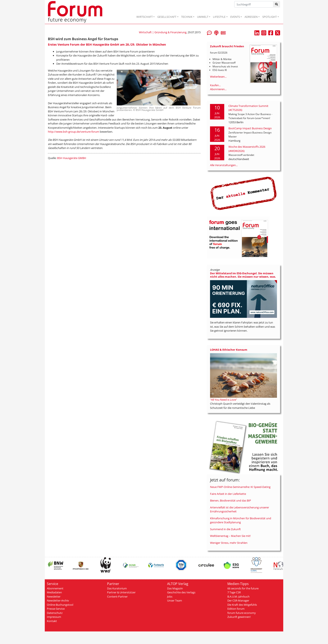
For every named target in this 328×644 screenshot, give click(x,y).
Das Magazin (175, 588)
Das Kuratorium (117, 588)
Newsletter (54, 597)
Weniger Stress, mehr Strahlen (229, 543)
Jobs (170, 597)
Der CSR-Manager (238, 600)
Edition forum (236, 609)
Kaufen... (215, 85)
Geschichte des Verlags (181, 592)
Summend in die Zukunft (225, 529)
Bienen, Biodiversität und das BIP (231, 500)
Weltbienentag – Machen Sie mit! (230, 536)
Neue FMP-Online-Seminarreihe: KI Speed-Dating (240, 487)
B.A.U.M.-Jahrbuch (238, 597)
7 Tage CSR (234, 592)
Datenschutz (55, 613)
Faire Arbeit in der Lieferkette (228, 494)
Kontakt (52, 621)
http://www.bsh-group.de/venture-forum (74, 132)
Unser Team (175, 600)
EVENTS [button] (235, 17)
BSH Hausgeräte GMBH (72, 158)
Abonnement (55, 588)
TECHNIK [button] (187, 17)
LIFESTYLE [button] (219, 17)
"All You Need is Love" (224, 400)
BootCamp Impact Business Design (250, 128)
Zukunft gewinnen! (239, 617)
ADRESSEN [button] (251, 17)
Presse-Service (56, 609)
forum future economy (242, 613)
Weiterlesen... (218, 77)
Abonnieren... (218, 89)
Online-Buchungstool (60, 605)
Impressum (54, 617)
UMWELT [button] (203, 17)
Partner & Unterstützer (121, 592)
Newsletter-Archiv (58, 600)
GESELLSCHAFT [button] (167, 17)
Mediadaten (54, 592)
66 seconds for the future (243, 588)
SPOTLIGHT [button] (270, 17)
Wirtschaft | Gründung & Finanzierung (163, 32)
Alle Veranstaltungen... (224, 165)
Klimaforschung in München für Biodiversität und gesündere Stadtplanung (241, 520)
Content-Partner (117, 597)
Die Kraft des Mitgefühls (242, 605)
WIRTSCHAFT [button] (145, 17)
